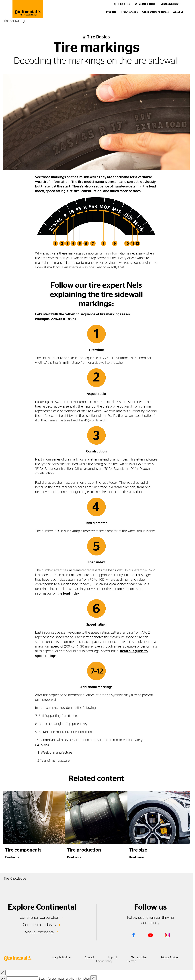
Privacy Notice (172, 957)
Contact (89, 957)
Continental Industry (40, 925)
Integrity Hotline (59, 957)
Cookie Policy (104, 961)
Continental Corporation (40, 917)
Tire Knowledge (129, 12)
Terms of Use (141, 957)
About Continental (40, 932)
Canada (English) (170, 4)
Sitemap (133, 961)
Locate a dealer (147, 4)
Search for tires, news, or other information (64, 979)
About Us (178, 12)
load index (71, 593)
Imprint (113, 957)
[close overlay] (3, 973)
